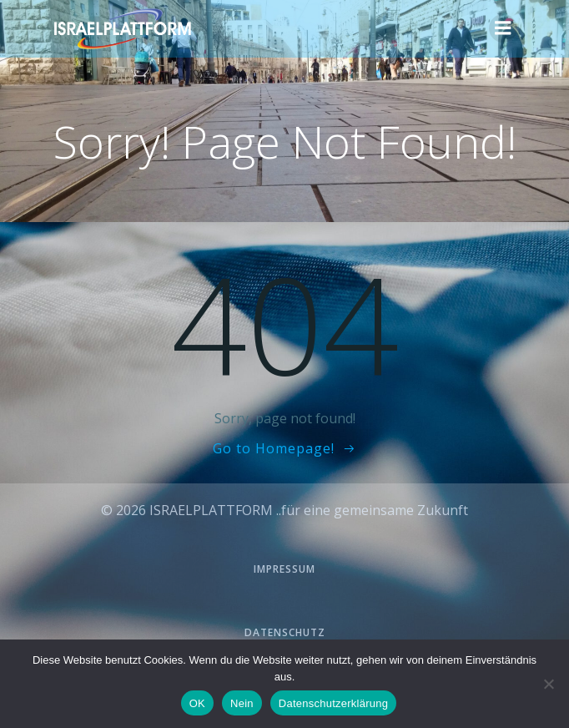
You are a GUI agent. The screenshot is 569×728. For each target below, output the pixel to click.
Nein (242, 703)
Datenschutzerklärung (333, 703)
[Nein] (548, 684)
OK (197, 703)
